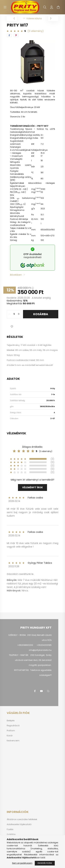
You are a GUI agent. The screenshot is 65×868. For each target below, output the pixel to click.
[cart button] (58, 7)
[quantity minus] (9, 314)
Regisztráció (13, 726)
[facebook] (9, 35)
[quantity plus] (19, 314)
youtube (41, 691)
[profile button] (52, 7)
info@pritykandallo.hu (40, 650)
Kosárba (41, 314)
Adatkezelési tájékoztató (19, 824)
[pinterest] (16, 35)
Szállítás (11, 834)
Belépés (11, 721)
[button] (12, 327)
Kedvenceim (13, 741)
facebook (35, 691)
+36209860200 (25, 645)
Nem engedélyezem (22, 863)
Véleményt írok (32, 487)
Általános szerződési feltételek (22, 819)
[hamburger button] (5, 7)
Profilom (11, 731)
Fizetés (10, 829)
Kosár (10, 736)
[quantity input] (14, 314)
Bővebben (16, 275)
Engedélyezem (45, 863)
